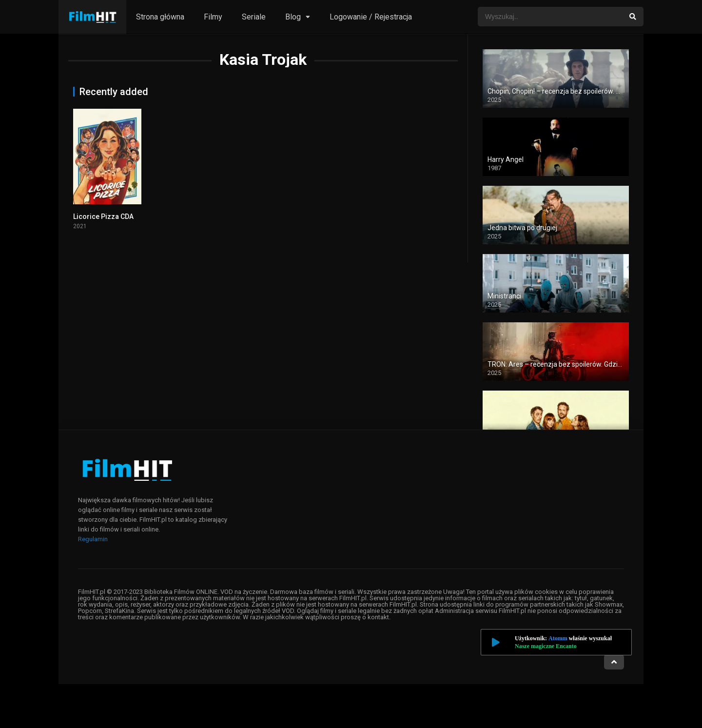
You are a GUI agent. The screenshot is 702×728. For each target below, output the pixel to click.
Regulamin (93, 539)
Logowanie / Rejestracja (371, 17)
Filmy (213, 17)
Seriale (254, 17)
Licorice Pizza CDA (103, 216)
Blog (293, 17)
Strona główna (160, 17)
